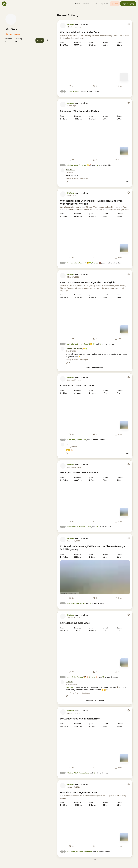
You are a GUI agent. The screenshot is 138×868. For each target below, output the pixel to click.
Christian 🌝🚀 (85, 165)
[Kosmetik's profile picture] (62, 682)
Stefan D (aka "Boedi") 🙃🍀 (79, 263)
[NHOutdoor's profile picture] (62, 170)
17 (100, 344)
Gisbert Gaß (73, 165)
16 (97, 165)
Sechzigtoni (84, 773)
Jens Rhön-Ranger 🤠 (77, 677)
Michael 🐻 (97, 263)
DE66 (83, 603)
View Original (84, 178)
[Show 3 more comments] (95, 368)
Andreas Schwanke (84, 852)
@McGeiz (70, 687)
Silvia (70, 91)
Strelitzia (77, 91)
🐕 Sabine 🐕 (92, 677)
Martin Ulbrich (73, 603)
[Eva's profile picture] (62, 445)
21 (92, 440)
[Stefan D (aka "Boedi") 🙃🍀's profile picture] (62, 349)
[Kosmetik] (69, 682)
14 (90, 603)
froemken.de (14, 34)
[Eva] (67, 444)
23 (97, 527)
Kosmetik (71, 852)
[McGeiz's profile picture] (11, 19)
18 (103, 677)
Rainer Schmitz (85, 527)
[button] (77, 4)
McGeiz (11, 30)
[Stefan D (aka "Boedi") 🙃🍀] (76, 349)
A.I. (69, 344)
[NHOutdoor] (70, 170)
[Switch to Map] (124, 77)
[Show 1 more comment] (95, 701)
